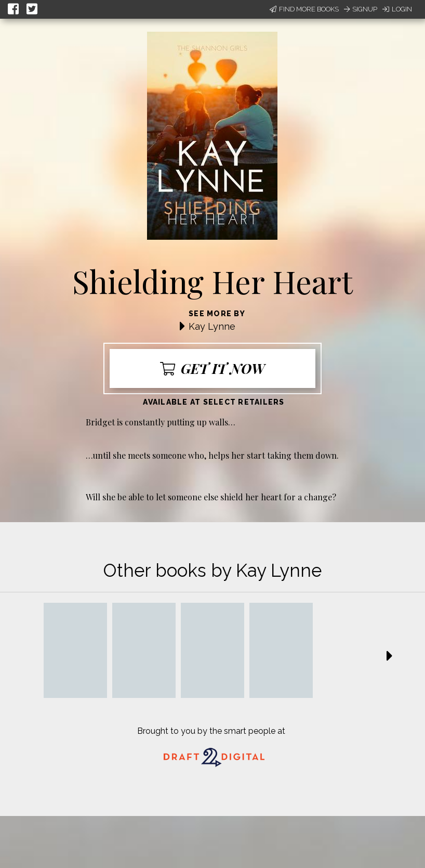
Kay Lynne (212, 326)
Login (397, 9)
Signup (361, 9)
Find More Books (304, 9)
